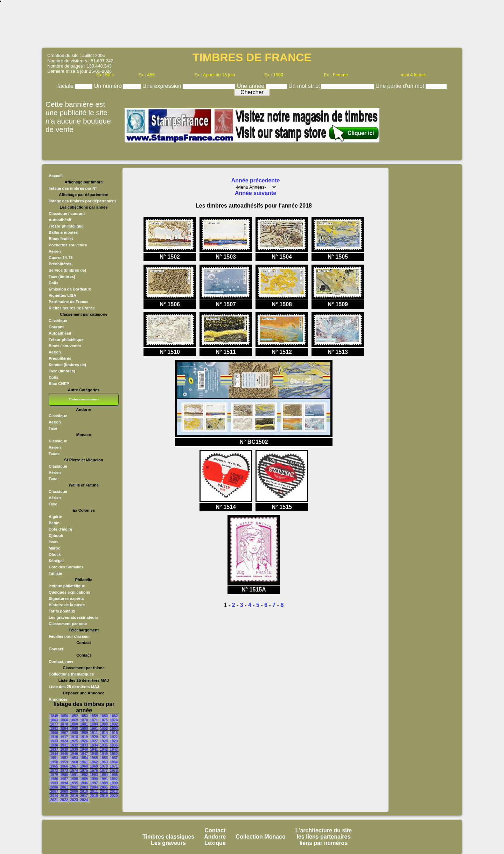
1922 (114, 737)
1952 (64, 758)
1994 (64, 783)
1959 (64, 762)
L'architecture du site (324, 830)
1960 (74, 762)
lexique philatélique (67, 586)
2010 (84, 792)
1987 (64, 779)
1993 (54, 783)
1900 (84, 729)
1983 (94, 775)
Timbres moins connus (84, 399)
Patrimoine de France (69, 302)
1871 (94, 720)
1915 (114, 733)
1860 (104, 716)
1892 (114, 724)
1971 (114, 766)
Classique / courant (67, 213)
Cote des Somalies (66, 567)
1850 (64, 716)
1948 (94, 754)
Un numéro (109, 86)
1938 (64, 750)
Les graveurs (168, 843)
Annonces (58, 699)
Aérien (55, 251)
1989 (84, 779)
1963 (104, 762)
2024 (84, 800)
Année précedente (256, 180)
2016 (74, 796)
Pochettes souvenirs (68, 245)
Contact (56, 649)
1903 (114, 729)
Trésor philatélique (66, 226)
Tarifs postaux (62, 611)
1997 (94, 783)
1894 (64, 729)
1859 (94, 716)
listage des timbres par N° (73, 188)
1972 (54, 771)
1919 (84, 737)
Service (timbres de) (67, 270)
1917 (64, 737)
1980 (64, 775)
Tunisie (55, 573)
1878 (64, 724)
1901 (94, 729)
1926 (84, 741)
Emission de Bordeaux (70, 289)
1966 (64, 766)
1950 (114, 754)
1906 (54, 733)
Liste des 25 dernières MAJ (74, 687)
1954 (84, 758)
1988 (74, 779)
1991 (104, 779)
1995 (74, 783)
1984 (104, 775)
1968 (84, 766)
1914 (104, 733)
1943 (114, 750)
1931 (64, 745)
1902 (104, 729)
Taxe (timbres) (62, 276)
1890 (104, 724)
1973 (64, 771)
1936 (114, 745)
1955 (94, 758)
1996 (84, 783)
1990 (94, 779)
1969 (94, 766)
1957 (114, 758)
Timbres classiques (168, 837)
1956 (104, 758)
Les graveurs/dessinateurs (73, 617)
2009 (74, 792)
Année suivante (255, 193)
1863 (54, 720)
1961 (84, 762)
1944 (54, 754)
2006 (114, 787)
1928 (104, 741)
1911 (94, 733)
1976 (94, 771)
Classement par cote (68, 624)
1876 (114, 720)
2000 (54, 787)
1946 (74, 754)
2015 (64, 796)
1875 (104, 720)
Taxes (54, 454)
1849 (54, 716)
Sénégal (56, 561)
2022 (64, 800)
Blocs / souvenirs (65, 346)
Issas (54, 542)
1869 (74, 720)
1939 (74, 750)
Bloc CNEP (59, 384)
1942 (104, 750)
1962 (94, 762)
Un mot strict (305, 86)
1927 (94, 741)
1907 (64, 733)
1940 (84, 750)
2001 (64, 787)
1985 (114, 775)
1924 (64, 741)
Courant (56, 327)
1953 (74, 758)
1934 (94, 745)
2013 (114, 792)
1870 (84, 720)
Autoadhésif (60, 220)
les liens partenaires (323, 837)
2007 (54, 792)
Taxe (53, 428)
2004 (94, 787)
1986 (54, 779)
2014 (54, 796)
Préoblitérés (60, 264)
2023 (74, 800)
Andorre (215, 837)
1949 (104, 754)
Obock (55, 554)
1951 (54, 758)
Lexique (215, 843)
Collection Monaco (261, 837)
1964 (114, 762)
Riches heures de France (72, 308)
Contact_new (61, 661)
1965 (54, 766)
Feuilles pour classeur (69, 636)
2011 (94, 792)
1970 (104, 766)
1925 (74, 741)
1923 (54, 741)
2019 (104, 796)
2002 (74, 787)
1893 (54, 729)
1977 (104, 771)
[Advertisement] (252, 26)
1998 (104, 783)
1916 (54, 737)
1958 (54, 762)
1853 (84, 716)
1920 (94, 737)
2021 (54, 800)
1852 (74, 716)
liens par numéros (323, 843)
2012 (104, 792)
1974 (74, 771)
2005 (104, 787)
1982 (84, 775)
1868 (64, 720)
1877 (54, 724)
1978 (114, 771)
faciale (66, 86)
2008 (64, 792)
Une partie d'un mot (401, 86)
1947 (84, 754)
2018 (94, 796)
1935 (104, 745)
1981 (74, 775)
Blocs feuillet (61, 239)
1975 (84, 771)
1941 (94, 750)
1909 (84, 733)
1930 (54, 745)
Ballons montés (63, 232)
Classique (58, 321)
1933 (84, 745)
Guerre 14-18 (61, 258)
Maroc (54, 548)
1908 (74, 733)
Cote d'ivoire (60, 529)
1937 (54, 750)
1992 (114, 779)
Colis (53, 283)
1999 (114, 783)
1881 (84, 724)
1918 (74, 737)
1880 (74, 724)
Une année (251, 86)
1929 (114, 741)
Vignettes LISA (62, 295)
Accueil (56, 176)
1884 (94, 724)
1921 (104, 737)
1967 (74, 766)
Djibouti (56, 535)
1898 (74, 729)
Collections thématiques (71, 674)
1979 (54, 775)
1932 (74, 745)
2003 (84, 787)
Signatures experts (66, 598)
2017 (84, 796)
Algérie (55, 517)
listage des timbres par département (82, 201)
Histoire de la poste (67, 605)
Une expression (163, 86)
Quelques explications (69, 592)
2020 (114, 796)
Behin (54, 523)
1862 (114, 716)
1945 (64, 754)
